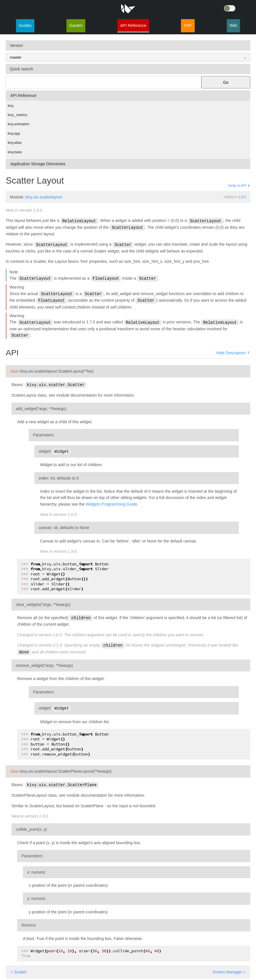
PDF (188, 25)
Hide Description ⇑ (233, 351)
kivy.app (14, 134)
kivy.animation (18, 124)
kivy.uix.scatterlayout (44, 197)
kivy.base (15, 152)
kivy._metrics (17, 115)
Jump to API (237, 186)
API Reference (133, 25)
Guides (25, 25)
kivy (11, 106)
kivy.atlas (15, 143)
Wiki (233, 25)
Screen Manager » (229, 968)
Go (226, 82)
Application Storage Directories (38, 164)
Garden (76, 25)
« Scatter (19, 968)
